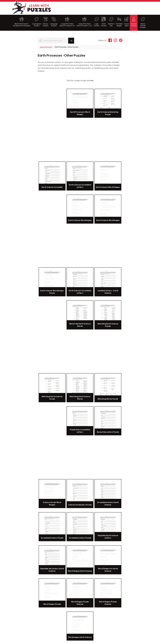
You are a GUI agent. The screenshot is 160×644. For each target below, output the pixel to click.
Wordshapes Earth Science (80, 637)
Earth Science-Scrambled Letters (80, 292)
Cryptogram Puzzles (37, 22)
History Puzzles (46, 22)
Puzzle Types (127, 22)
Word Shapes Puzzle (52, 604)
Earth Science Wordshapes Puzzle (52, 292)
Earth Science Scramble (52, 187)
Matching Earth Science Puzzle (108, 325)
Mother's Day (111, 22)
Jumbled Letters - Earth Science (108, 292)
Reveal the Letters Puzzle (108, 432)
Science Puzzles (134, 22)
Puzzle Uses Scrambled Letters (80, 431)
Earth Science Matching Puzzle (108, 113)
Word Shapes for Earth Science (108, 570)
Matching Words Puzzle (108, 399)
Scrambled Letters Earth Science (108, 504)
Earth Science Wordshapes (80, 220)
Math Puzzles (104, 22)
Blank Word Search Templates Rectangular (22, 22)
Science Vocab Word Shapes (52, 504)
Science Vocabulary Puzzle (80, 505)
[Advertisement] (106, 8)
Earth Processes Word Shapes (80, 113)
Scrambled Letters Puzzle (52, 538)
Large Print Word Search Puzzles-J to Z (84, 22)
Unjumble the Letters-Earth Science (52, 570)
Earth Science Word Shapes (108, 187)
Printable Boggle (119, 22)
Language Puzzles (54, 22)
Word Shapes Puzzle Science (80, 603)
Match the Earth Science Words (80, 325)
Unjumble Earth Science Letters (108, 537)
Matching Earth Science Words (80, 398)
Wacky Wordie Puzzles (143, 23)
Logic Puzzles (97, 22)
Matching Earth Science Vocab (52, 398)
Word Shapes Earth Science (80, 571)
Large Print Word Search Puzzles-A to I (67, 22)
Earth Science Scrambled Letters (80, 186)
